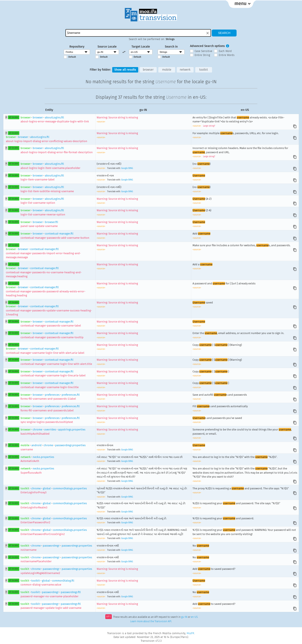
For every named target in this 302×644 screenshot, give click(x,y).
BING (131, 168)
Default (72, 57)
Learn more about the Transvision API (151, 621)
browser (148, 70)
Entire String (202, 55)
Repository (77, 47)
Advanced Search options (207, 46)
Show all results (125, 70)
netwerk (185, 70)
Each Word (225, 51)
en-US (194, 617)
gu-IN (184, 617)
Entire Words (227, 55)
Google (124, 168)
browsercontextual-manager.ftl (43, 253)
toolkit (204, 70)
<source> (101, 122)
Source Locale (107, 47)
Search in (171, 47)
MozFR (190, 633)
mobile (167, 70)
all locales (14, 117)
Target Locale (141, 47)
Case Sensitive (203, 51)
